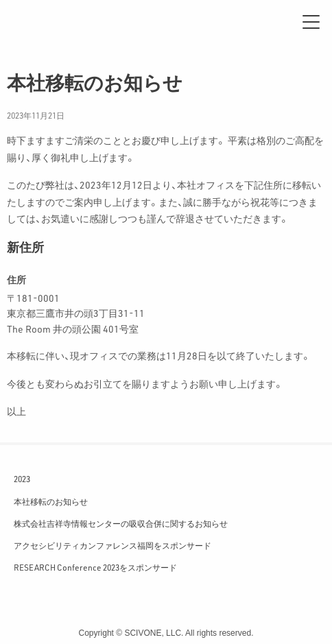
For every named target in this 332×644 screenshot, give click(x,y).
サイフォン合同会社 (55, 22)
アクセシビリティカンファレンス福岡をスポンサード (112, 545)
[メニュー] (311, 22)
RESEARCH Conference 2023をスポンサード (95, 567)
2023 (22, 479)
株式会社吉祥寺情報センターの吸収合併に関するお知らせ (121, 523)
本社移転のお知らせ (51, 501)
